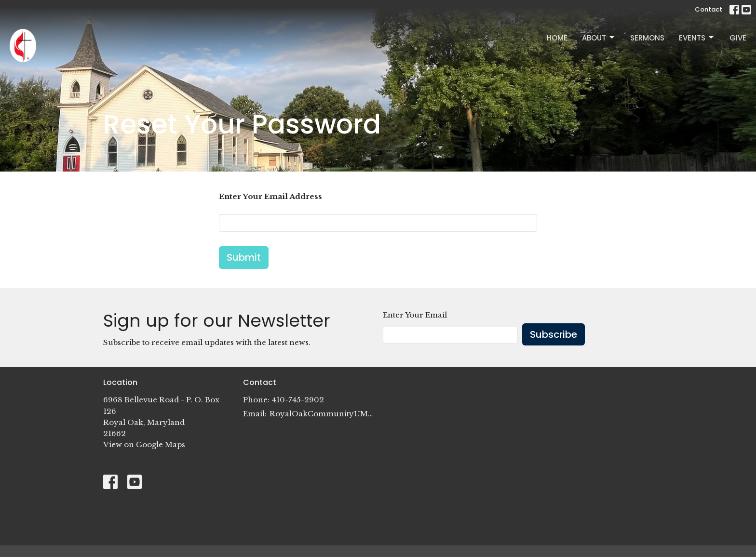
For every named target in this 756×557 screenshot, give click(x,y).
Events (697, 38)
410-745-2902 (298, 400)
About (599, 38)
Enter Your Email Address (270, 196)
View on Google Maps (144, 444)
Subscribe (553, 334)
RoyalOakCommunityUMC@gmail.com (321, 414)
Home (557, 38)
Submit (244, 257)
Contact (709, 9)
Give (738, 38)
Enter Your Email (415, 315)
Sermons (647, 38)
